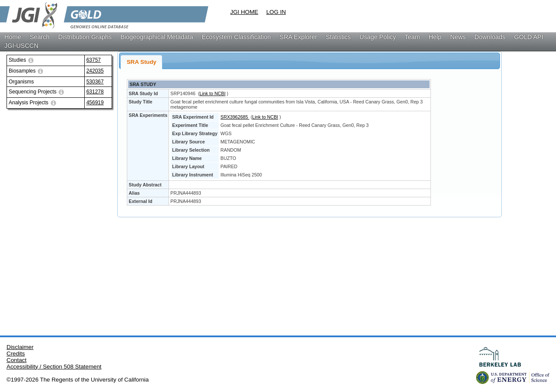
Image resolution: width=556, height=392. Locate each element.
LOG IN (276, 12)
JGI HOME (244, 12)
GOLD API (529, 37)
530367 (95, 82)
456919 (95, 103)
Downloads (490, 37)
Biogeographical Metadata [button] (157, 37)
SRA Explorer (298, 37)
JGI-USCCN (21, 46)
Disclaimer (20, 347)
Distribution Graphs (85, 37)
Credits (16, 354)
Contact (17, 360)
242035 (95, 71)
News (458, 37)
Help (435, 37)
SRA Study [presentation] (142, 62)
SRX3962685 (235, 117)
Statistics (338, 37)
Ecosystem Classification (236, 37)
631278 (95, 92)
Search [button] (40, 37)
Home (13, 37)
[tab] (141, 62)
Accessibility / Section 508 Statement (54, 367)
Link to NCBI (212, 93)
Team (412, 37)
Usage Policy (378, 37)
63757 (94, 60)
